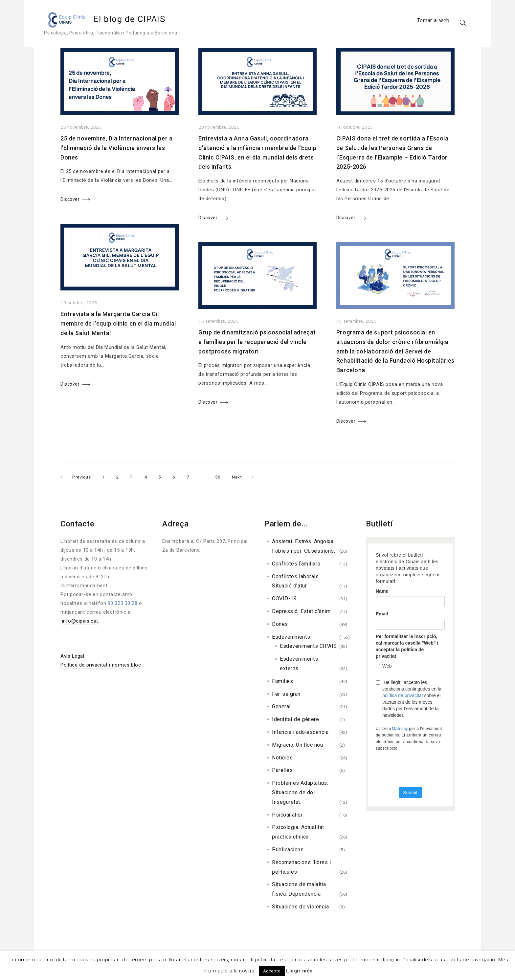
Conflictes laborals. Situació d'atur (296, 581)
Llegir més (299, 971)
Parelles (282, 770)
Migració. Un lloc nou (298, 745)
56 (224, 476)
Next (241, 477)
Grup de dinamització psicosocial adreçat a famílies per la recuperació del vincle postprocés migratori (257, 342)
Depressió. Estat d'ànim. (302, 611)
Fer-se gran (286, 694)
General (281, 706)
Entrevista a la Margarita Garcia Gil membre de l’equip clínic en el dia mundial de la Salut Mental (118, 323)
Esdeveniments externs (299, 664)
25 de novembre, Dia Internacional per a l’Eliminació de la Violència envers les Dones (117, 148)
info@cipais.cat (80, 621)
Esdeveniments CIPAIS (308, 646)
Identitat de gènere (296, 719)
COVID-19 (284, 598)
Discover (70, 199)
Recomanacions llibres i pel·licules (302, 867)
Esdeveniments (291, 637)
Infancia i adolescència (300, 732)
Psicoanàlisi (287, 815)
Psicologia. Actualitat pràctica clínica (298, 832)
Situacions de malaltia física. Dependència (299, 889)
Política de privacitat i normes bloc (101, 665)
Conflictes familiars (296, 564)
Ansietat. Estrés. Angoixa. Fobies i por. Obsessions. (304, 546)
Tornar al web (417, 21)
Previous (82, 477)
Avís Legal (72, 656)
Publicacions (288, 850)
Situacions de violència (301, 907)
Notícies (282, 758)
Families (282, 681)
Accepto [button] (272, 971)
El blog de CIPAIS (152, 20)
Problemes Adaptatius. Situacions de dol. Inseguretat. (300, 792)
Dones (280, 624)
